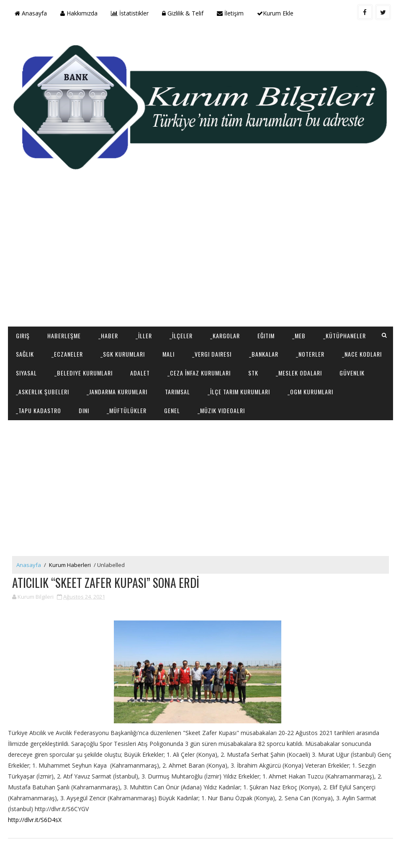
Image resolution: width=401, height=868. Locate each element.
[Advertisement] (200, 260)
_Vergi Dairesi (212, 354)
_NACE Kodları (362, 354)
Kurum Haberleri (70, 565)
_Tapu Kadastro (39, 410)
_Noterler (310, 354)
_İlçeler (181, 336)
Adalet (140, 373)
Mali (168, 354)
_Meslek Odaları (299, 373)
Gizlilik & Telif (183, 13)
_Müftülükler (127, 410)
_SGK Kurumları (123, 354)
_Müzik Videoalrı (221, 410)
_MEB (299, 336)
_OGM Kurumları (310, 392)
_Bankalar (264, 354)
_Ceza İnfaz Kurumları (199, 373)
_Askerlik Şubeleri (42, 392)
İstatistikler (130, 13)
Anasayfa (31, 13)
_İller (144, 336)
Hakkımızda (79, 13)
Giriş (23, 336)
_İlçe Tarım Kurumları (239, 392)
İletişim (230, 13)
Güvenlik (352, 373)
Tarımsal (177, 392)
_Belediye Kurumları (84, 373)
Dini (84, 410)
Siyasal (26, 373)
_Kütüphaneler (344, 336)
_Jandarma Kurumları (117, 392)
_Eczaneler (67, 354)
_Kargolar (225, 336)
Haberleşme (64, 336)
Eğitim (266, 336)
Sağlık (25, 354)
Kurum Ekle (275, 13)
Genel (172, 410)
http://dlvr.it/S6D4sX (35, 820)
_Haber (108, 336)
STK (253, 373)
